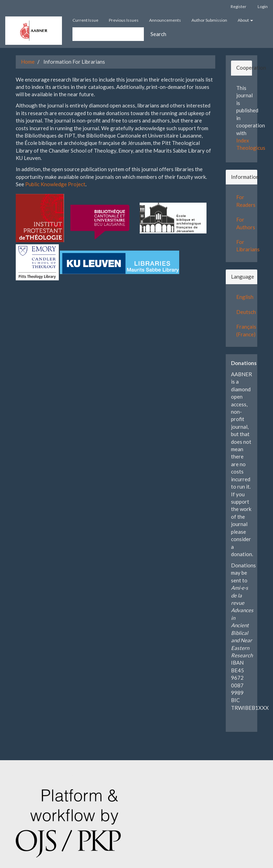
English (245, 297)
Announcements (165, 20)
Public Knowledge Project (55, 184)
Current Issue (85, 20)
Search (158, 34)
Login (263, 6)
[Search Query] (108, 34)
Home (28, 62)
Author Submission (209, 20)
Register (239, 6)
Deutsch (246, 312)
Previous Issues (124, 20)
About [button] (245, 20)
